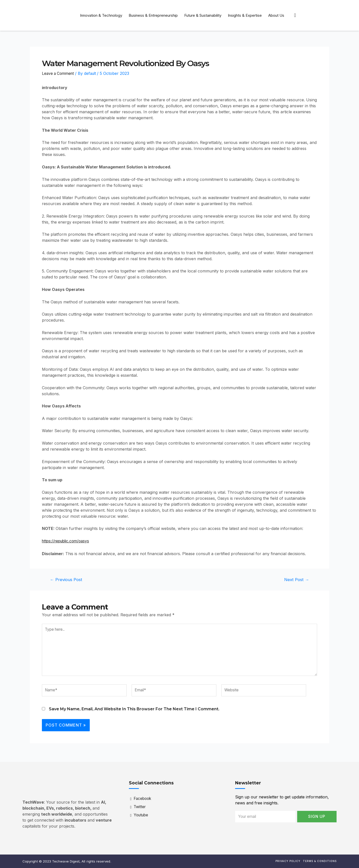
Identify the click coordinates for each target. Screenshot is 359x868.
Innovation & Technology (101, 15)
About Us (276, 15)
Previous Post (66, 579)
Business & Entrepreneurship (153, 15)
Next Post (296, 579)
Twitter (139, 807)
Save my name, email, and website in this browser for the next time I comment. (134, 711)
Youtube (140, 815)
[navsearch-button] (295, 15)
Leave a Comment (59, 73)
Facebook (142, 799)
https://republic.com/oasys (67, 541)
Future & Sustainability (203, 15)
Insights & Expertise (245, 15)
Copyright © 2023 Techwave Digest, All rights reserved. (67, 861)
